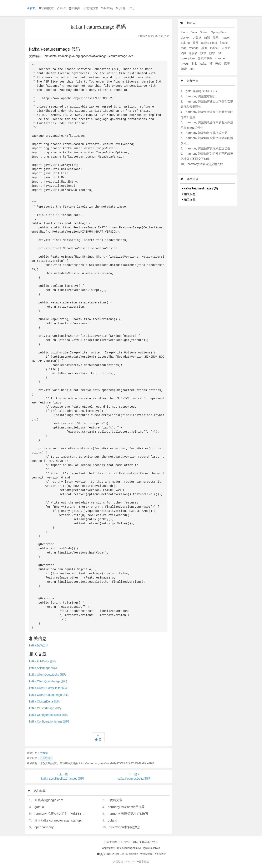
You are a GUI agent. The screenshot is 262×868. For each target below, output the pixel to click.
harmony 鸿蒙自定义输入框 (205, 164)
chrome (220, 58)
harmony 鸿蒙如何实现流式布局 (206, 133)
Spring (204, 32)
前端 (207, 38)
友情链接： (119, 862)
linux (61, 8)
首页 (31, 8)
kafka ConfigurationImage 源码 (49, 721)
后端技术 (46, 8)
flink (194, 64)
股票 (212, 53)
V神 (184, 53)
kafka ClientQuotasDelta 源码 (48, 688)
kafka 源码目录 (39, 645)
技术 (204, 53)
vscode (194, 48)
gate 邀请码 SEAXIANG (201, 91)
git (219, 53)
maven (226, 38)
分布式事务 (205, 58)
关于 (132, 8)
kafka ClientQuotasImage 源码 (49, 695)
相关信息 (189, 194)
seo (192, 69)
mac (184, 48)
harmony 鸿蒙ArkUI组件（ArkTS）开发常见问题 (68, 814)
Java (194, 32)
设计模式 (216, 64)
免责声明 (160, 854)
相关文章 (189, 200)
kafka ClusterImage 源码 (45, 708)
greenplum (188, 58)
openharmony (44, 827)
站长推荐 (146, 854)
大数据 (75, 8)
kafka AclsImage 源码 (43, 668)
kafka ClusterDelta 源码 (44, 701)
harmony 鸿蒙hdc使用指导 (126, 807)
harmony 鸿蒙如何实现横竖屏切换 (208, 148)
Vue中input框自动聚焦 (125, 827)
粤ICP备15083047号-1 (145, 842)
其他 (121, 8)
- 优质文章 (115, 800)
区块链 (107, 8)
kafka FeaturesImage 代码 (200, 188)
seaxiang (132, 862)
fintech (224, 43)
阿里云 (116, 842)
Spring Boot (219, 32)
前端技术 (91, 8)
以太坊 (226, 48)
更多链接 (143, 862)
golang (112, 820)
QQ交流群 (104, 854)
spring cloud (209, 43)
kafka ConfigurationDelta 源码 (48, 715)
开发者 (193, 53)
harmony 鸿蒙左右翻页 (201, 96)
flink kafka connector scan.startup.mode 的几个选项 (70, 820)
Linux (185, 32)
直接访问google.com (49, 800)
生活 (216, 38)
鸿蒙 (184, 69)
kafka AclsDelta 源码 (42, 661)
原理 (227, 64)
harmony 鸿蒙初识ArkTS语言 (128, 814)
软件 (196, 43)
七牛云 (127, 842)
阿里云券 (118, 854)
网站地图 (132, 854)
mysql (185, 64)
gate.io (39, 807)
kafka (203, 64)
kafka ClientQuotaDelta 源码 (47, 675)
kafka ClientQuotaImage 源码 (48, 681)
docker (186, 38)
